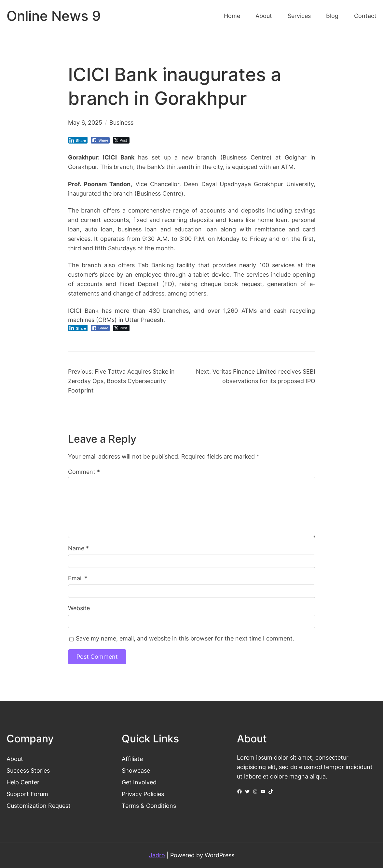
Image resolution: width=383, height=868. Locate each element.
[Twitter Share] (121, 140)
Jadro (157, 855)
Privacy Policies (143, 794)
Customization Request (39, 806)
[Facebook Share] (100, 140)
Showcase (136, 771)
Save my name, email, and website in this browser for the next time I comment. (185, 638)
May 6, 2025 (85, 123)
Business (121, 123)
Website (79, 608)
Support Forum (27, 794)
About (15, 759)
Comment (84, 472)
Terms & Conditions (149, 806)
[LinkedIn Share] (78, 140)
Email (78, 578)
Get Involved (139, 782)
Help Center (23, 782)
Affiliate (132, 759)
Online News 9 (54, 16)
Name (78, 548)
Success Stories (28, 771)
